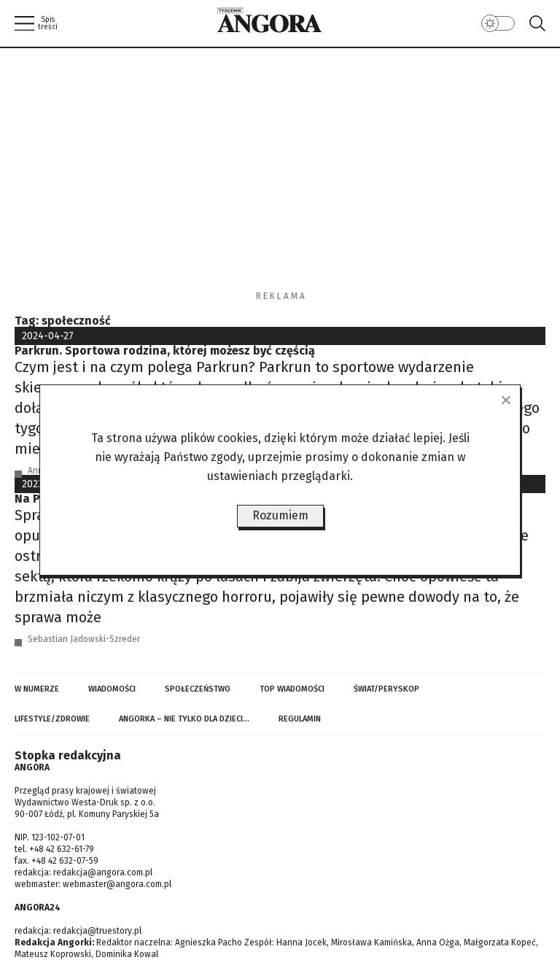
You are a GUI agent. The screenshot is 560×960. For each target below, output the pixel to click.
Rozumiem (280, 515)
